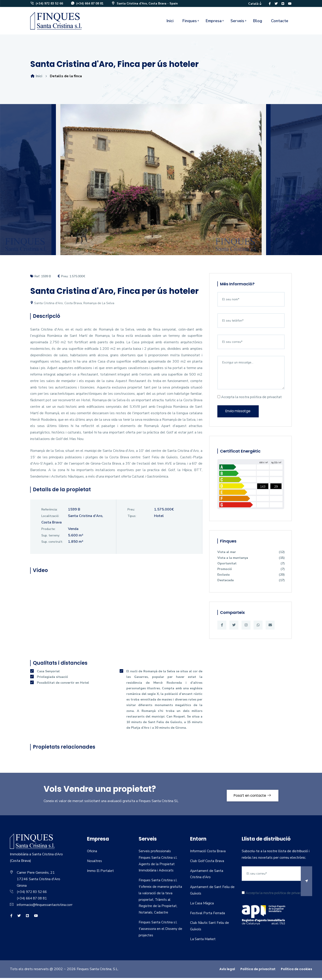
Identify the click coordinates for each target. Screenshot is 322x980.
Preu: (131, 512)
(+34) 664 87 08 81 (87, 5)
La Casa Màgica (202, 905)
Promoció (251, 572)
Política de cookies (297, 971)
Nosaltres (95, 863)
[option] (161, 185)
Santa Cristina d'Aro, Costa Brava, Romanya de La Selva (72, 305)
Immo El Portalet (101, 873)
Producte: (48, 531)
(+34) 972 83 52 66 (47, 5)
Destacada (251, 584)
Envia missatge (240, 414)
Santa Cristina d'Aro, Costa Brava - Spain (146, 5)
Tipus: (132, 518)
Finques (190, 23)
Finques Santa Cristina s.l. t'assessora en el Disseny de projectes (159, 931)
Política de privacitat (258, 971)
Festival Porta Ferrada (208, 915)
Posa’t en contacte (250, 796)
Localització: (50, 518)
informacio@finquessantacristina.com (45, 907)
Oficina (92, 853)
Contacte (280, 23)
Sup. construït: (52, 544)
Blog (258, 23)
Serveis (237, 23)
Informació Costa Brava (208, 853)
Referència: (49, 512)
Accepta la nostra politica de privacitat (250, 399)
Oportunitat (251, 567)
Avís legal (227, 971)
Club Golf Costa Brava (207, 863)
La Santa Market (203, 941)
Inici (170, 23)
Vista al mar (251, 556)
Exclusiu (251, 578)
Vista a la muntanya (251, 561)
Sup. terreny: (51, 537)
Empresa (214, 23)
